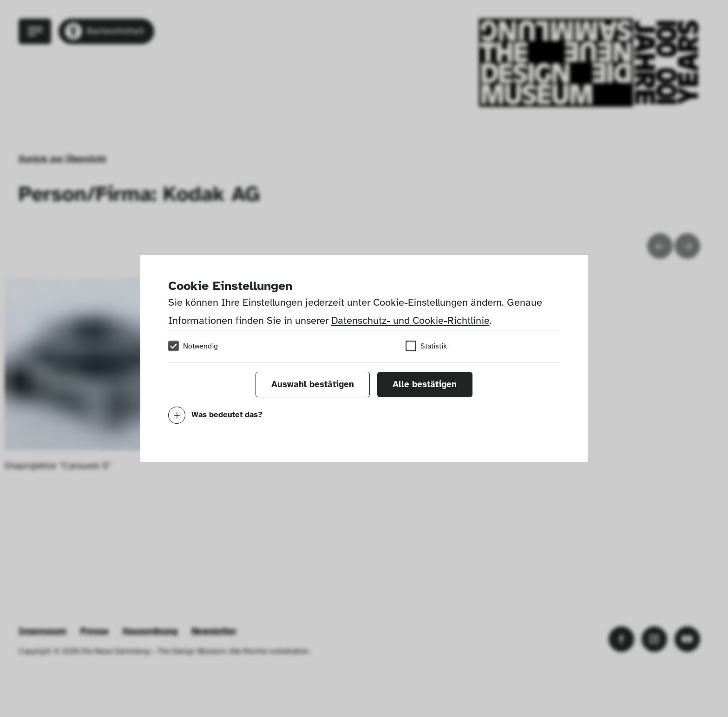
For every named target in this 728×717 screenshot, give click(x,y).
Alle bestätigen (425, 384)
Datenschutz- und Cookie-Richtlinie (410, 320)
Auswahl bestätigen (313, 384)
